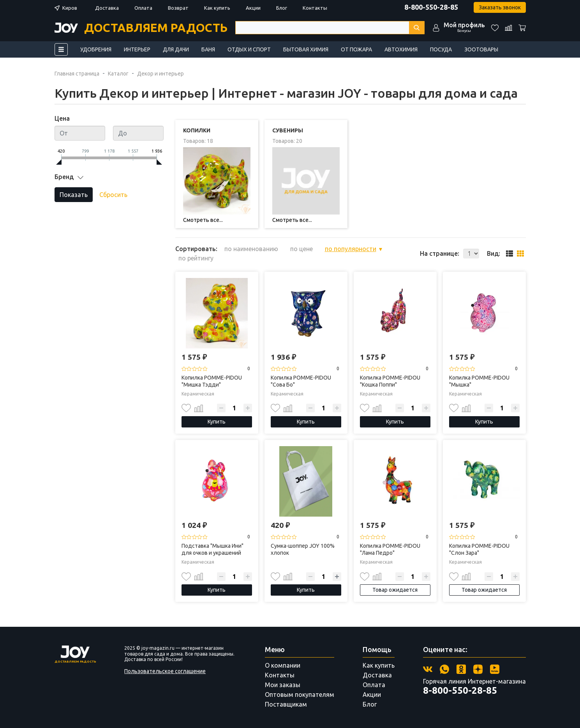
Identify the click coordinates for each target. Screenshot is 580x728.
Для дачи (176, 49)
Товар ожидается (395, 590)
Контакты (315, 8)
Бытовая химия (306, 49)
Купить (217, 422)
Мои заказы (283, 685)
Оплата (143, 8)
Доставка (107, 8)
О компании (283, 665)
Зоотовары (481, 49)
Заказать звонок (500, 7)
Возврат (178, 8)
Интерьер (137, 49)
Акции (253, 8)
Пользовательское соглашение (165, 671)
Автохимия (401, 49)
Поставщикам (286, 704)
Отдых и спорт (249, 49)
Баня (208, 49)
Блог (282, 8)
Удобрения (96, 49)
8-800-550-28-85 (431, 7)
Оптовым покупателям (300, 695)
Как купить (217, 8)
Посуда (441, 49)
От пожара (356, 49)
